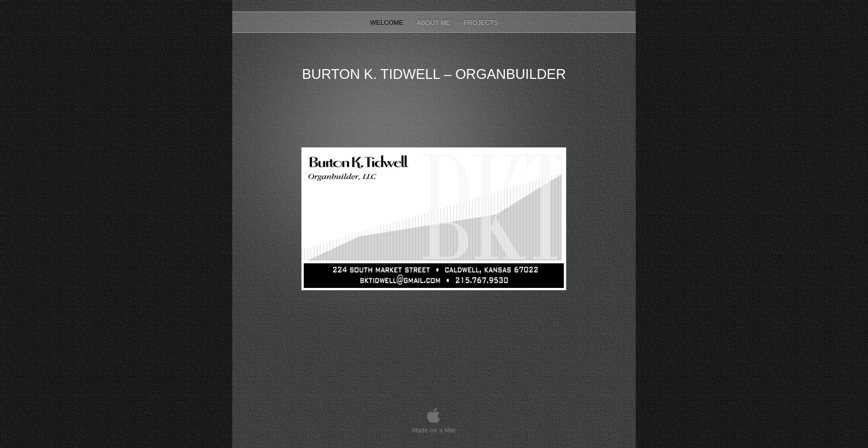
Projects (481, 22)
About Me (434, 22)
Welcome (388, 22)
